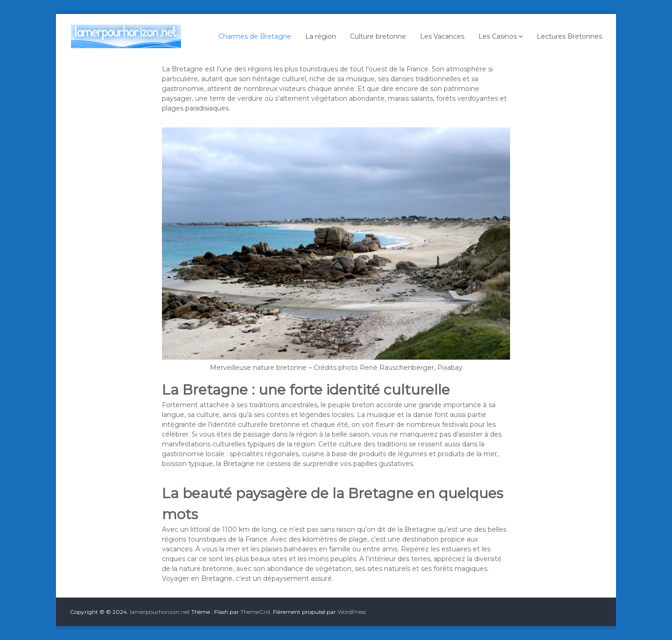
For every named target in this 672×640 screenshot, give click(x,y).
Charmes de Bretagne (255, 36)
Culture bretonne (378, 36)
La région (321, 36)
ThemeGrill (255, 612)
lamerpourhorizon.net (160, 612)
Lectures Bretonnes (569, 36)
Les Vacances (442, 36)
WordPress (352, 612)
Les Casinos (497, 36)
